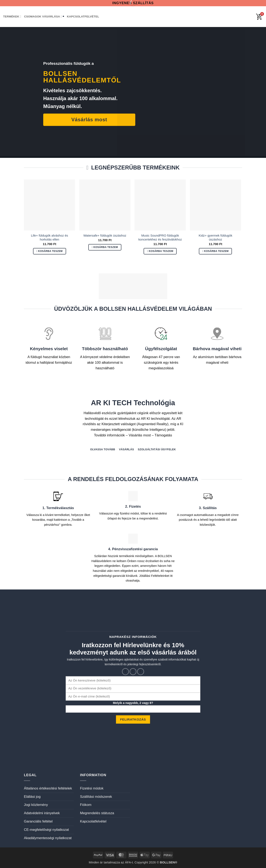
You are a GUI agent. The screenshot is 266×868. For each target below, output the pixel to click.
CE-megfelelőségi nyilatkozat (46, 830)
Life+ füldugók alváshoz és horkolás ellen (50, 238)
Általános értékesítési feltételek (48, 788)
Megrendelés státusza (97, 813)
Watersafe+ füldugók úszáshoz (105, 235)
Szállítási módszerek (96, 797)
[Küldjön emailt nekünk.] (141, 671)
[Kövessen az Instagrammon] (133, 671)
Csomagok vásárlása (43, 17)
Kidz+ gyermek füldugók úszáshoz (216, 238)
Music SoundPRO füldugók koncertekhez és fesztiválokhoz (160, 238)
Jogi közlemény (36, 805)
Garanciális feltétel (38, 821)
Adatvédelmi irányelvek (42, 813)
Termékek (12, 17)
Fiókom (86, 805)
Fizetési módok (92, 788)
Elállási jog (32, 797)
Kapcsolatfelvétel (83, 17)
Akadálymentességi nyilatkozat (48, 838)
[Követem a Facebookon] (125, 671)
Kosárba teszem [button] (50, 251)
